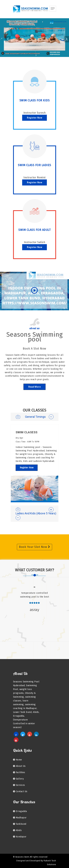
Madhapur (20, 818)
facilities (19, 772)
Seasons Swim (22, 857)
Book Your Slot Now (34, 547)
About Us (19, 766)
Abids (17, 830)
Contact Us (20, 791)
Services (19, 785)
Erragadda (20, 811)
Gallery (18, 779)
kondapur (20, 837)
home (18, 760)
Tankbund (20, 824)
